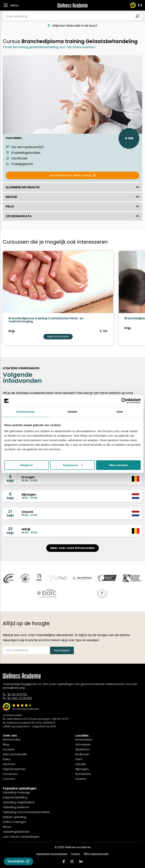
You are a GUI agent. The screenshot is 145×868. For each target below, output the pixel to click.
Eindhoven (82, 754)
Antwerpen (83, 744)
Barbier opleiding (15, 817)
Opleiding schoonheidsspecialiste (26, 812)
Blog (6, 744)
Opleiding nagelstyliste (19, 802)
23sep (10, 531)
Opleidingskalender (16, 832)
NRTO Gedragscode (96, 854)
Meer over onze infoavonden (72, 548)
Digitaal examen (14, 769)
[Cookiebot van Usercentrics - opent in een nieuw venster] (124, 401)
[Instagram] (72, 861)
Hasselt (81, 764)
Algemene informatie (72, 187)
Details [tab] (72, 412)
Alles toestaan (118, 465)
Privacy (76, 854)
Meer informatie (58, 337)
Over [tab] (120, 412)
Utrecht (81, 779)
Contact (9, 779)
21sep (10, 513)
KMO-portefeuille (15, 754)
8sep (10, 479)
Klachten (9, 764)
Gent (79, 759)
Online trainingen (15, 822)
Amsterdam (84, 739)
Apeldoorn (83, 749)
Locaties (9, 749)
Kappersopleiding (15, 797)
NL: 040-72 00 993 (20, 698)
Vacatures (10, 774)
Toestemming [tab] (25, 412)
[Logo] (72, 5)
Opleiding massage (17, 792)
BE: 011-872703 (17, 694)
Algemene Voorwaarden (52, 854)
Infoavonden (12, 739)
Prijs (72, 207)
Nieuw (7, 827)
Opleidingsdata (72, 216)
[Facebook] (64, 861)
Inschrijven (19, 861)
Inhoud (72, 197)
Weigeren (27, 465)
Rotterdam (83, 774)
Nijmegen (82, 769)
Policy (7, 759)
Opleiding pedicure (16, 807)
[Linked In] (81, 861)
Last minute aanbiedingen (21, 837)
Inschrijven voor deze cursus (73, 175)
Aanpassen (73, 465)
